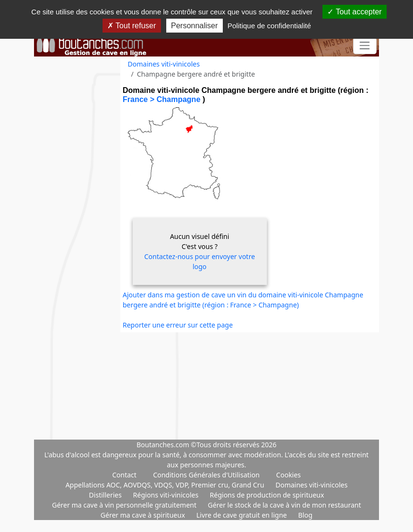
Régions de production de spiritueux (267, 495)
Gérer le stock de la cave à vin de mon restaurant (285, 505)
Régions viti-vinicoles (167, 495)
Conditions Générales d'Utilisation (206, 475)
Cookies (288, 475)
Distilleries (106, 495)
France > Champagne (163, 99)
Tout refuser (132, 26)
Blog (305, 515)
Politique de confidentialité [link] (269, 26)
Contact (124, 475)
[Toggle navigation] (365, 46)
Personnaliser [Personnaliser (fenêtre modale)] (195, 26)
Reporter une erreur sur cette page (178, 325)
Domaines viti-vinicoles (164, 64)
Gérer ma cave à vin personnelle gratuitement (125, 505)
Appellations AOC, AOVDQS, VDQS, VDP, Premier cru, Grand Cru (166, 485)
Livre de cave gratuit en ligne (243, 515)
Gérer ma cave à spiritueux (144, 515)
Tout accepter (354, 12)
